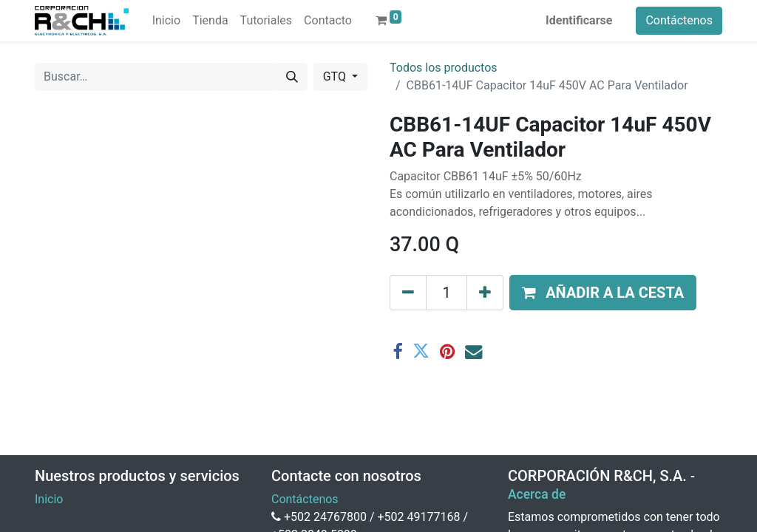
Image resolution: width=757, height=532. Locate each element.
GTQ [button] (336, 76)
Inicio (49, 499)
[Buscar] (292, 77)
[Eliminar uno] (408, 293)
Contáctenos (679, 20)
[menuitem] (166, 21)
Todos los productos (444, 68)
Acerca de (537, 494)
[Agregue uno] (485, 293)
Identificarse (579, 20)
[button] (603, 293)
